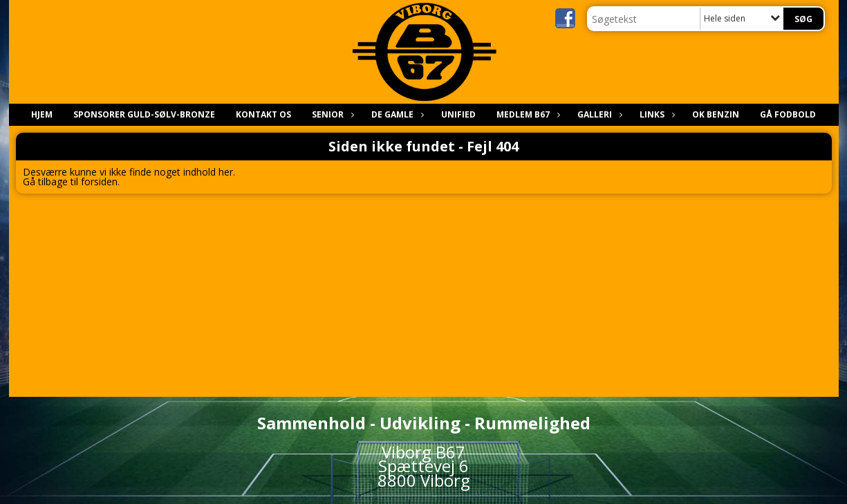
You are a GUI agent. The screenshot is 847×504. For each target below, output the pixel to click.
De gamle (396, 114)
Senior (331, 114)
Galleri (598, 114)
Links (655, 114)
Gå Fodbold (788, 114)
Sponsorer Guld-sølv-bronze (144, 114)
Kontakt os (263, 114)
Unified (458, 114)
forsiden (99, 181)
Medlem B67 (527, 114)
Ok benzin (716, 114)
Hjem (42, 114)
